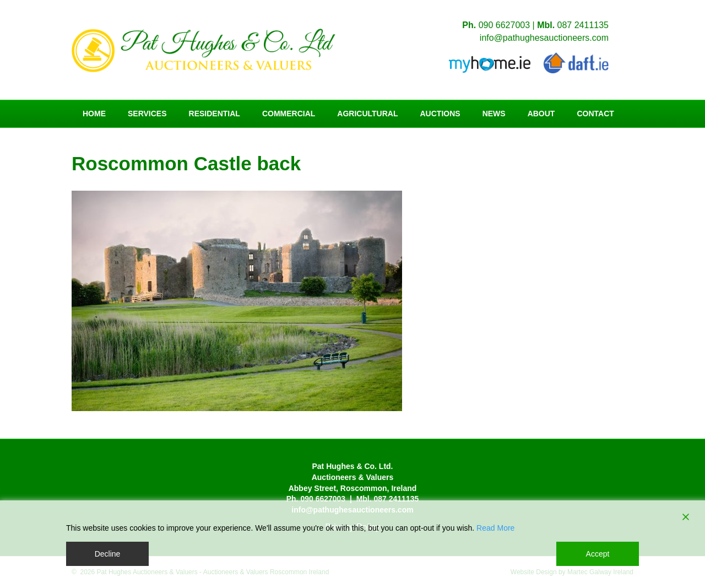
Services (147, 114)
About (541, 114)
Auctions (440, 114)
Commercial (289, 114)
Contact (595, 114)
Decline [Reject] (108, 554)
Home (94, 114)
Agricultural (367, 114)
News (494, 114)
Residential (215, 114)
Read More (495, 528)
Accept (598, 554)
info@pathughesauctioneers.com (544, 38)
